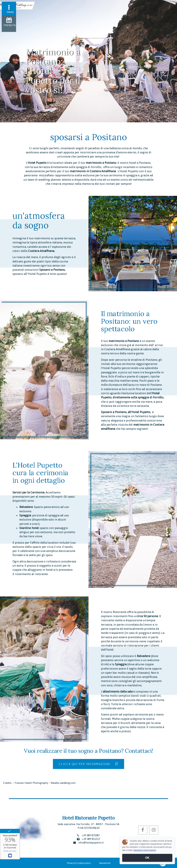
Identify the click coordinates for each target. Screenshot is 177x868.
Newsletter (105, 863)
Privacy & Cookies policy (79, 863)
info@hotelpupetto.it (91, 843)
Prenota (10, 25)
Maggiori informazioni (145, 850)
